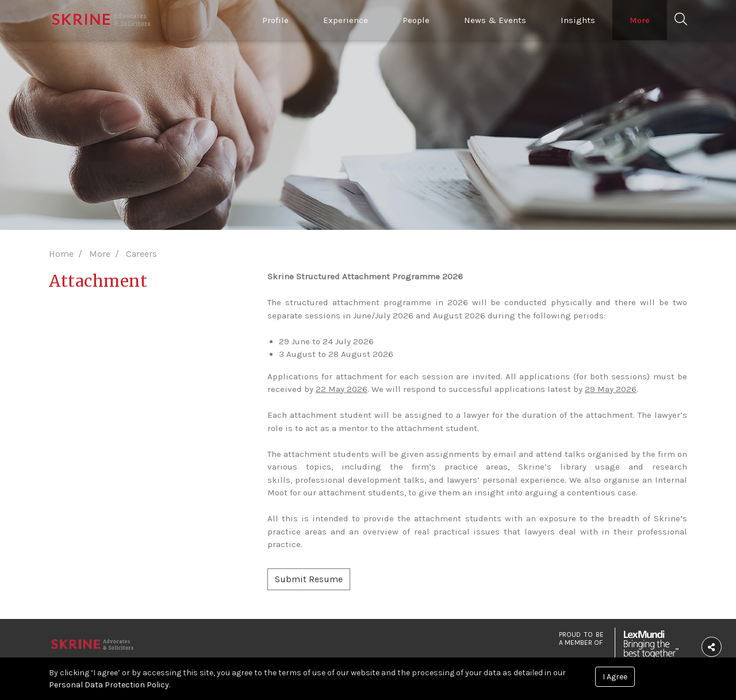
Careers (141, 254)
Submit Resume (309, 579)
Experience (346, 20)
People (416, 20)
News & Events (495, 20)
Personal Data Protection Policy (109, 685)
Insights (578, 20)
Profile (275, 20)
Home (61, 254)
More (640, 20)
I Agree (615, 677)
